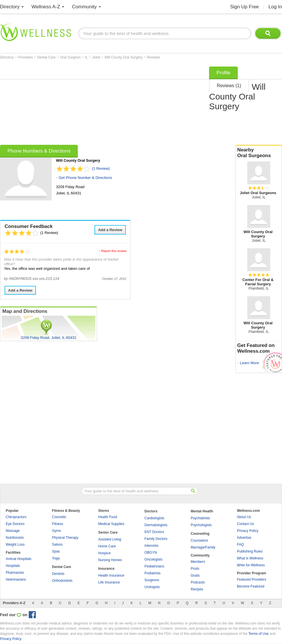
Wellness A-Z (46, 7)
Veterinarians (16, 579)
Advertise (244, 538)
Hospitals (13, 566)
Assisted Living (110, 539)
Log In (275, 7)
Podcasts (198, 582)
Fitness (58, 524)
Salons (57, 545)
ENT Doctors (154, 532)
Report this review (114, 251)
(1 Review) (101, 168)
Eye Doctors (15, 524)
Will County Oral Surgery (124, 57)
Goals (195, 575)
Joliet (97, 57)
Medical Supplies (111, 524)
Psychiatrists (200, 518)
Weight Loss (15, 545)
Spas (56, 551)
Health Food (108, 517)
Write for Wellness (251, 565)
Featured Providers (252, 579)
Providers (26, 57)
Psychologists (201, 525)
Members (198, 562)
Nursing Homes (110, 560)
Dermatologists (156, 525)
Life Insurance (109, 582)
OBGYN (151, 553)
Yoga (56, 558)
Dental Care (47, 57)
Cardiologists (154, 518)
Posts (195, 569)
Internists (151, 546)
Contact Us (245, 524)
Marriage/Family (203, 547)
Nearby (259, 153)
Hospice (104, 553)
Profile (223, 73)
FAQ (240, 545)
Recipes (197, 589)
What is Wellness (250, 558)
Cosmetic (59, 517)
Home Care (107, 546)
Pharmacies (15, 573)
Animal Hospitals (19, 559)
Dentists (58, 574)
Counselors (199, 540)
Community (84, 7)
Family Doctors (156, 539)
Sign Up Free (244, 7)
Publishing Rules (250, 551)
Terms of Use (259, 634)
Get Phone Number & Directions (85, 178)
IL (87, 57)
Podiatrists (152, 573)
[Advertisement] (86, 104)
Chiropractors (16, 517)
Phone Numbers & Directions (39, 151)
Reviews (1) (229, 86)
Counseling (200, 534)
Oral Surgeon (71, 57)
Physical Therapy (65, 538)
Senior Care (108, 532)
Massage (13, 531)
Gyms (56, 531)
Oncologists (153, 559)
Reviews (153, 57)
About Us (244, 517)
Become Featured (251, 586)
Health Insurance (111, 575)
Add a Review (110, 230)
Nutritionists (15, 538)
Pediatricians (154, 566)
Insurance (106, 569)
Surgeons (152, 580)
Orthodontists (62, 581)
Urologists (152, 587)
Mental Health (202, 511)
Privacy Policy (248, 531)
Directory (10, 7)
